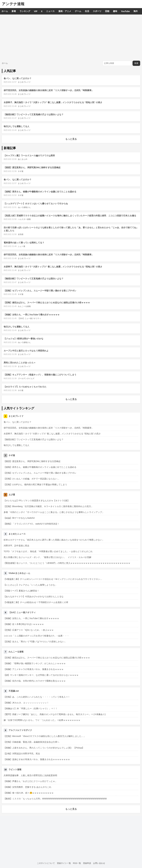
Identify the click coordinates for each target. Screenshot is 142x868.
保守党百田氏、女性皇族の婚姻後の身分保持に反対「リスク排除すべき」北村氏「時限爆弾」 (49, 90)
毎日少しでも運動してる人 (16, 126)
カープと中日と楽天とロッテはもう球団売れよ (26, 351)
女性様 (21, 234)
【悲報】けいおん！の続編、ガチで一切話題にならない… (31, 479)
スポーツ (97, 11)
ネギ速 (21, 171)
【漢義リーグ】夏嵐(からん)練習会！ (21, 591)
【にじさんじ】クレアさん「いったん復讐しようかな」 (30, 585)
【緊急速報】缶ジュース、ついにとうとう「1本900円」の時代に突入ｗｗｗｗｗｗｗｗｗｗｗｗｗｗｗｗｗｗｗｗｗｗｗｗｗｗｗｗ (67, 563)
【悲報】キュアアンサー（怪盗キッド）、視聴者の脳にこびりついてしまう (40, 375)
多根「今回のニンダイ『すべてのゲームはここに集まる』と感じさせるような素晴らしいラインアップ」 (54, 512)
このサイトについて (46, 863)
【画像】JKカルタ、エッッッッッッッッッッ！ (26, 703)
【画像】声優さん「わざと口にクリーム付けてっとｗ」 (30, 781)
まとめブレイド (24, 82)
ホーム (5, 11)
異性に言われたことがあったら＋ (20, 363)
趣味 (115, 11)
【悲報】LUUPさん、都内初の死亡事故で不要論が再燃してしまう (35, 484)
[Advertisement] (71, 37)
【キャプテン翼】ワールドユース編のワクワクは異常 (29, 156)
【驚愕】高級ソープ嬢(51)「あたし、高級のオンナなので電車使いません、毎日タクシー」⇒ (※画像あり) (55, 714)
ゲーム (78, 11)
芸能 (107, 11)
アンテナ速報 (13, 4)
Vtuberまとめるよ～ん (19, 573)
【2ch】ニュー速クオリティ (29, 318)
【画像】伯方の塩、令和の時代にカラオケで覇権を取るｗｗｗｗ (35, 681)
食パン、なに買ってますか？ (18, 78)
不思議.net (14, 691)
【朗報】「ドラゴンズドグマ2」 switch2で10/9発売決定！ (32, 524)
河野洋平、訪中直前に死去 (16, 546)
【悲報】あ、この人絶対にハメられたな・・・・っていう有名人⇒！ (37, 697)
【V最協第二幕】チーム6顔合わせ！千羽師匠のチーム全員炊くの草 (36, 602)
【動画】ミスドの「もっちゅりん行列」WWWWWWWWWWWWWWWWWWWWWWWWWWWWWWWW (55, 799)
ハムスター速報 (24, 219)
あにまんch (23, 159)
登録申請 (87, 863)
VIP (36, 11)
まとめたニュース (17, 534)
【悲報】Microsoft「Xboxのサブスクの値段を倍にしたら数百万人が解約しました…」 (45, 736)
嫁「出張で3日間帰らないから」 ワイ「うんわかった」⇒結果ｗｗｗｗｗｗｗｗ (42, 720)
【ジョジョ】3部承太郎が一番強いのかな (24, 339)
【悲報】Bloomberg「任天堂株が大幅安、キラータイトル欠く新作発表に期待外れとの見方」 (48, 506)
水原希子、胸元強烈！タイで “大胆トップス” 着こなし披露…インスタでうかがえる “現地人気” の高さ (53, 102)
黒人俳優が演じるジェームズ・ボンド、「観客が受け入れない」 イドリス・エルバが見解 (47, 557)
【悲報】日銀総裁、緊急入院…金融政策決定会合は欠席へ (31, 742)
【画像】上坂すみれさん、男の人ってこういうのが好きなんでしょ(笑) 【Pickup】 (44, 748)
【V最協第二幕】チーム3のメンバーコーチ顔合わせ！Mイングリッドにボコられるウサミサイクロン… (53, 579)
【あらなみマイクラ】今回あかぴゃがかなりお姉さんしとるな (34, 596)
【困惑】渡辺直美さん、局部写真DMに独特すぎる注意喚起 (32, 167)
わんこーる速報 (24, 306)
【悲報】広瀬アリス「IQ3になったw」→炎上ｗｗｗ (29, 630)
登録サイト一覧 (64, 863)
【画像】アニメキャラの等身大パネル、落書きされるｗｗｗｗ (34, 669)
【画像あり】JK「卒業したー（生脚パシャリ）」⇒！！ (31, 708)
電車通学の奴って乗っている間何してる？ (24, 243)
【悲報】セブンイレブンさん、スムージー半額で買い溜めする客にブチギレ (40, 291)
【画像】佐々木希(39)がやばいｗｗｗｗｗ (24, 624)
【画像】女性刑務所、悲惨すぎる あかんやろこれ (27, 787)
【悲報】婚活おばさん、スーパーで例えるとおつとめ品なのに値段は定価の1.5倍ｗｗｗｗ (47, 303)
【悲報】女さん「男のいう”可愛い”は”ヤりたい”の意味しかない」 (35, 642)
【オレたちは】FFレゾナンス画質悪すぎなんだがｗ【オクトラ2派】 (37, 501)
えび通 (12, 495)
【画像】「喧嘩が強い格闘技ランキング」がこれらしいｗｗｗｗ (35, 663)
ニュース (50, 11)
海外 (136, 11)
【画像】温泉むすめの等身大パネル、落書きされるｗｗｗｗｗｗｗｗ (37, 759)
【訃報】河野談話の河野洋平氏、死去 (22, 754)
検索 (136, 63)
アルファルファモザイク (20, 730)
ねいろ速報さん (24, 207)
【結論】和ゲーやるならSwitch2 (19, 518)
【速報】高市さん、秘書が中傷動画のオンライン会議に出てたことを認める (40, 192)
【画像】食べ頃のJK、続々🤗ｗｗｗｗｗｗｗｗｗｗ (29, 793)
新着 (14, 11)
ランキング (25, 11)
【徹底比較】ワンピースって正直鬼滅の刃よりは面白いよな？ (34, 114)
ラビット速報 (15, 769)
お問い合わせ (99, 863)
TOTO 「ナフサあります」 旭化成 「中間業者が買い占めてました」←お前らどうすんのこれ (48, 551)
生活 (87, 11)
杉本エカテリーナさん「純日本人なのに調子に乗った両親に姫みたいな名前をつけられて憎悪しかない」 (54, 540)
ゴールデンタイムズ (26, 378)
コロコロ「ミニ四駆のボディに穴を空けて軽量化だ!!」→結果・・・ (36, 636)
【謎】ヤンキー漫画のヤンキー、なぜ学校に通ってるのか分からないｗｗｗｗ (41, 675)
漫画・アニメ (65, 11)
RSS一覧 (77, 863)
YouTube (125, 11)
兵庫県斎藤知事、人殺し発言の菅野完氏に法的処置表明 (30, 775)
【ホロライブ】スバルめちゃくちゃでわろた (25, 387)
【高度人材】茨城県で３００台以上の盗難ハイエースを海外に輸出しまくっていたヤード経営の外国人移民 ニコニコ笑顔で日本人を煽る (70, 216)
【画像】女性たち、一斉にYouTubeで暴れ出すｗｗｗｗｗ (32, 315)
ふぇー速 (22, 246)
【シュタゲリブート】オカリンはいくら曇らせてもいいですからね (36, 204)
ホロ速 (21, 390)
